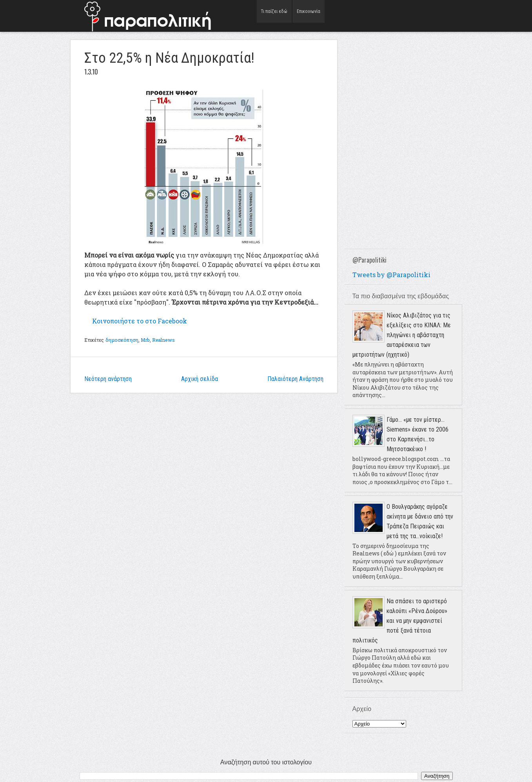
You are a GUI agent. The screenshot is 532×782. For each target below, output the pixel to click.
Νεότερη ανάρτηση (108, 379)
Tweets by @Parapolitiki (391, 275)
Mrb (145, 340)
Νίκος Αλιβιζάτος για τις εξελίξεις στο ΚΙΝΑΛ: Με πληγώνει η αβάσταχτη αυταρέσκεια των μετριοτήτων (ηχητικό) (402, 335)
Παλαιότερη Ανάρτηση (295, 379)
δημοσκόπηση (122, 340)
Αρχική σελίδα (200, 379)
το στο (140, 321)
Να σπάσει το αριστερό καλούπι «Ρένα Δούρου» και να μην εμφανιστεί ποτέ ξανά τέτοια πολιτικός (400, 621)
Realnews (163, 340)
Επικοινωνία (308, 15)
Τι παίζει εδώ (274, 15)
